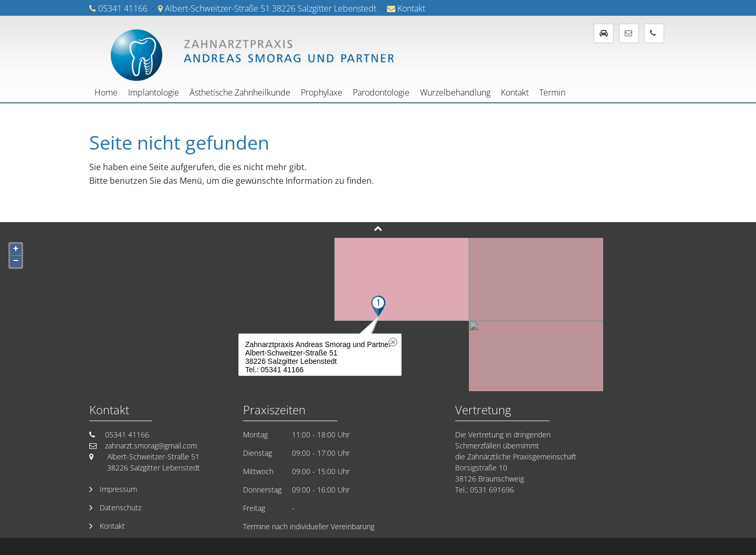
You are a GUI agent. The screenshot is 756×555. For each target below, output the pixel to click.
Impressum (118, 489)
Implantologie (154, 92)
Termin (552, 92)
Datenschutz (120, 507)
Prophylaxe (322, 92)
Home (106, 92)
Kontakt (411, 8)
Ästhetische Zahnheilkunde (240, 92)
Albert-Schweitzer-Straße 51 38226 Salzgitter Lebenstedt (271, 8)
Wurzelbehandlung (455, 92)
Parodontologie (381, 92)
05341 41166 (123, 8)
